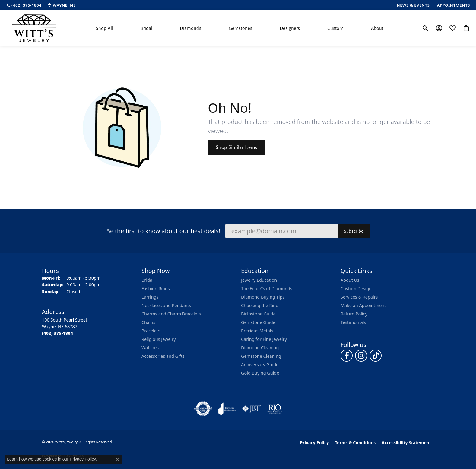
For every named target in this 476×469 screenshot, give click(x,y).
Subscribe (354, 231)
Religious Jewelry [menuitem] (159, 339)
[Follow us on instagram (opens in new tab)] (361, 356)
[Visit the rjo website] (275, 409)
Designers (290, 28)
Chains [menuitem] (148, 322)
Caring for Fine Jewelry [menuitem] (264, 339)
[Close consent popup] (117, 459)
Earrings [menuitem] (150, 297)
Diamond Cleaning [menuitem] (260, 348)
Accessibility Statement (406, 443)
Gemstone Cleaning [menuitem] (261, 356)
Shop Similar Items (237, 147)
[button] (425, 28)
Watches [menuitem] (150, 348)
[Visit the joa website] (227, 409)
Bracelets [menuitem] (151, 331)
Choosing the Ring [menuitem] (260, 305)
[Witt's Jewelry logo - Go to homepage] (34, 28)
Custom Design (356, 288)
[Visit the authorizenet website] (203, 409)
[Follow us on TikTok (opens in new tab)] (376, 356)
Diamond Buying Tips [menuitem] (263, 297)
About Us (350, 280)
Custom (335, 28)
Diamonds (190, 28)
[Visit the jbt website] (252, 409)
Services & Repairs (359, 297)
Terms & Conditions (355, 443)
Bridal (146, 28)
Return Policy (354, 314)
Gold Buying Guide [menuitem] (260, 373)
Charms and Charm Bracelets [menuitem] (171, 314)
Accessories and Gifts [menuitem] (163, 356)
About (377, 28)
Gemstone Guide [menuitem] (258, 322)
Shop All (104, 28)
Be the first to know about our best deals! (163, 231)
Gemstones (240, 28)
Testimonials (353, 322)
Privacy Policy (314, 443)
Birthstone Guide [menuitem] (258, 314)
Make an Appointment (363, 305)
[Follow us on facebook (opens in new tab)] (347, 356)
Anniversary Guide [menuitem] (260, 364)
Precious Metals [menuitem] (257, 331)
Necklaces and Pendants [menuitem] (166, 305)
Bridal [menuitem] (148, 280)
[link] (24, 5)
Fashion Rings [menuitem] (156, 288)
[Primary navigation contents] (240, 28)
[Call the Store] (57, 333)
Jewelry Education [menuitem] (259, 280)
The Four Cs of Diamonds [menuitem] (267, 288)
